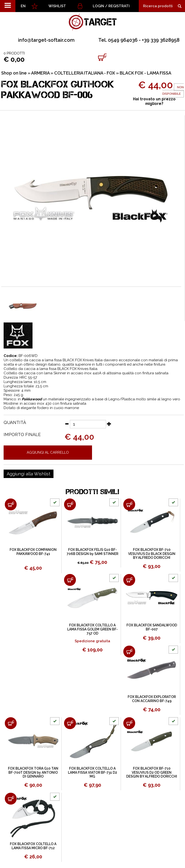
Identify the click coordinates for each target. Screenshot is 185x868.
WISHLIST (57, 6)
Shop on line (14, 73)
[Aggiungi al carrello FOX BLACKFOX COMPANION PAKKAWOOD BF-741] (11, 504)
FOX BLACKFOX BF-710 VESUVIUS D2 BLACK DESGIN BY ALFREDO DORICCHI (152, 554)
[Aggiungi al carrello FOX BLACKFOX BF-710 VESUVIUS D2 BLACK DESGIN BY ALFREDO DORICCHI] (129, 504)
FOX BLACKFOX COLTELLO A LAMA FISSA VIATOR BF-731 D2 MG (92, 772)
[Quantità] (88, 424)
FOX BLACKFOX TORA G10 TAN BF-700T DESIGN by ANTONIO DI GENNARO (33, 772)
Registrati (119, 6)
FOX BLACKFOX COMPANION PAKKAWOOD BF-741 (33, 552)
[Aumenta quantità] (109, 424)
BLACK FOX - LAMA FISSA (145, 73)
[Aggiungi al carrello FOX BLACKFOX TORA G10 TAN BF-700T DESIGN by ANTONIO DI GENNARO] (11, 723)
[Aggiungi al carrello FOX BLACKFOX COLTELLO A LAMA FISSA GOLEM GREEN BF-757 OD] (70, 580)
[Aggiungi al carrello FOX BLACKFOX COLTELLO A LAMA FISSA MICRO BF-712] (11, 799)
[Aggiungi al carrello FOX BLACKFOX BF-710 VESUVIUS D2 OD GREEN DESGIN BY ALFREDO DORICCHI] (129, 723)
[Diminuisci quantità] (67, 424)
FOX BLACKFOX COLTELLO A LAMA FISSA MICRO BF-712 (33, 846)
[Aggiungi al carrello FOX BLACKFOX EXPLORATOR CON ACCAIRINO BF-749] (129, 652)
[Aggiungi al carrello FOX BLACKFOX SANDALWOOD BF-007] (129, 580)
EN (23, 6)
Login (98, 6)
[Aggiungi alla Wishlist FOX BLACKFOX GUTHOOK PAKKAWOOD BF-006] (29, 474)
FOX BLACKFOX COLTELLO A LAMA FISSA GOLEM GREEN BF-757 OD (92, 629)
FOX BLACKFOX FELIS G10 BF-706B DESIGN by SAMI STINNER (92, 552)
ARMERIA (40, 73)
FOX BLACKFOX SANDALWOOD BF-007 (152, 627)
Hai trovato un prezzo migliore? (154, 101)
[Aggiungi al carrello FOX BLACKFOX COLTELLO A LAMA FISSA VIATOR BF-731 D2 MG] (70, 723)
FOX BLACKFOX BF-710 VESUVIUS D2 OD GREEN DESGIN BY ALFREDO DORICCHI (152, 772)
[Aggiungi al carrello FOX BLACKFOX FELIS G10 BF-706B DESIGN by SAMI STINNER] (70, 504)
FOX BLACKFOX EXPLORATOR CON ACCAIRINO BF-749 (152, 699)
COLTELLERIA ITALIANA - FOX (85, 73)
